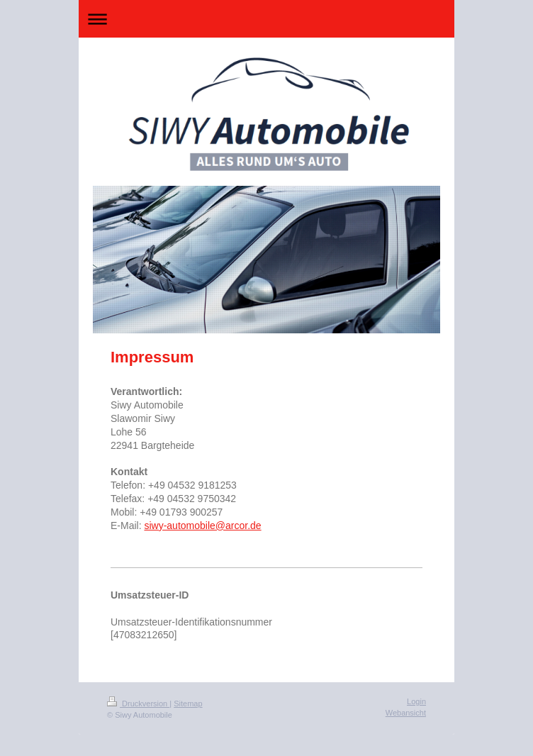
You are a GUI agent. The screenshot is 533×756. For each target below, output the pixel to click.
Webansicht (406, 713)
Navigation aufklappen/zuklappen (266, 19)
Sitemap (188, 704)
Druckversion (138, 704)
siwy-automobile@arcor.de (202, 526)
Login (416, 701)
